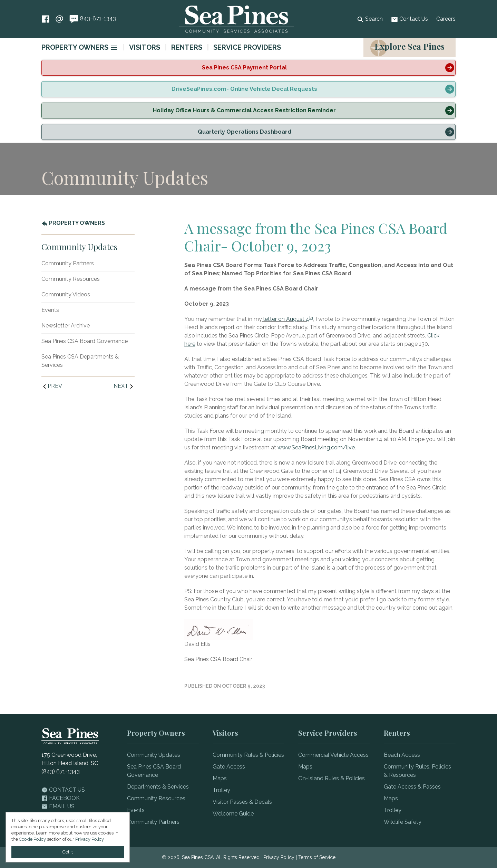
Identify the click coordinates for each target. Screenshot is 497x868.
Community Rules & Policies (248, 755)
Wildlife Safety (403, 822)
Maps (220, 778)
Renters (187, 47)
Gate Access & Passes (412, 787)
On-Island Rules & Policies (332, 778)
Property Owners (75, 47)
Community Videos (66, 294)
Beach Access (402, 755)
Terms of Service (317, 857)
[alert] (248, 68)
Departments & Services (158, 787)
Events (50, 310)
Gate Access (229, 767)
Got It (68, 852)
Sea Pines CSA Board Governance (85, 341)
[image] (114, 48)
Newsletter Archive (66, 326)
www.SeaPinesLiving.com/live (316, 447)
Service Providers (247, 47)
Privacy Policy (279, 857)
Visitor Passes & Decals (242, 802)
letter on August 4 (286, 319)
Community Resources (71, 279)
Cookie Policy (32, 839)
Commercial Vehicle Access (333, 755)
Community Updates (154, 755)
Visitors (145, 47)
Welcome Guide (233, 814)
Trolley (221, 790)
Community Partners (68, 263)
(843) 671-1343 (61, 771)
